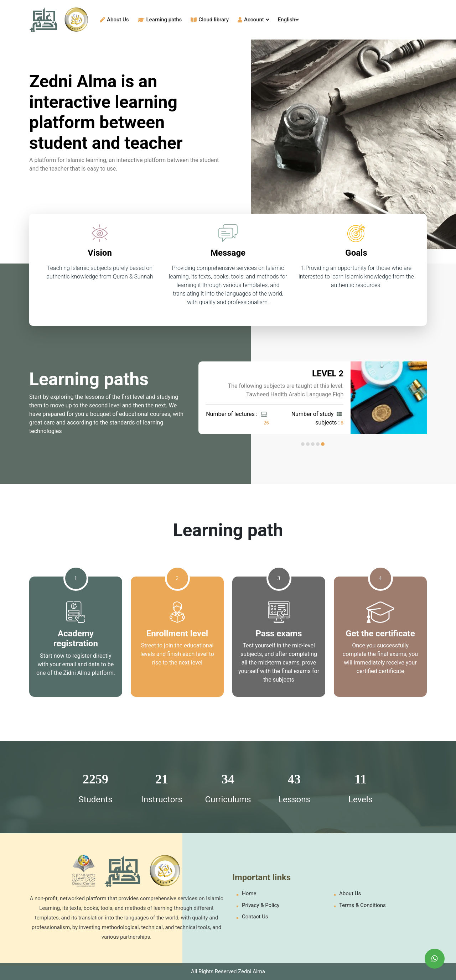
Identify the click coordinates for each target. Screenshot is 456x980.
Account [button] (253, 20)
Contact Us (255, 917)
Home (249, 893)
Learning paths (160, 20)
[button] (323, 444)
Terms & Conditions (362, 905)
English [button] (288, 20)
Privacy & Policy (261, 905)
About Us (114, 20)
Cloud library (210, 20)
